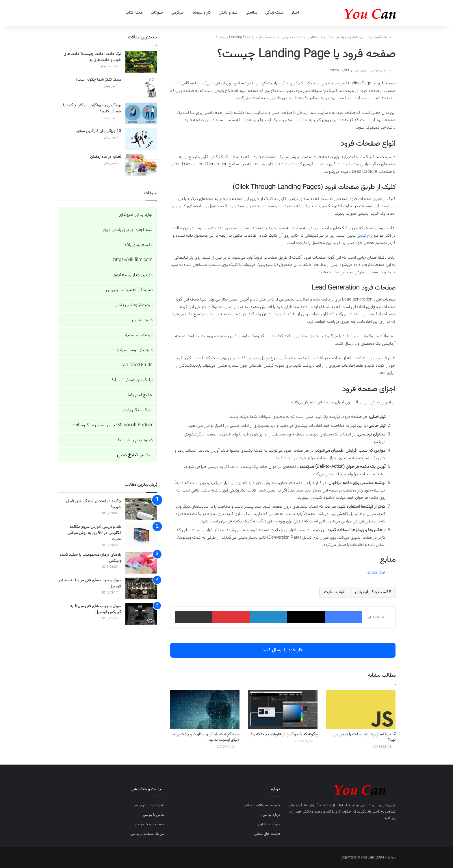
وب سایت (333, 592)
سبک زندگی (274, 13)
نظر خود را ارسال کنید (283, 650)
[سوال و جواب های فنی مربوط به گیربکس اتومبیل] (141, 614)
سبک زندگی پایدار (137, 410)
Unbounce (376, 573)
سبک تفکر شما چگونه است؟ (98, 80)
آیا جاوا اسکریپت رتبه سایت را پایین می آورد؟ (364, 737)
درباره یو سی (271, 815)
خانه (390, 37)
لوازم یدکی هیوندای (136, 215)
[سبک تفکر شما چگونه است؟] (141, 88)
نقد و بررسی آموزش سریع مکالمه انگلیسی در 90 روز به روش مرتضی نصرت (94, 533)
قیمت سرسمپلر (138, 335)
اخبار (295, 13)
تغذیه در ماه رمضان (106, 157)
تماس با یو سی (154, 815)
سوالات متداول (269, 824)
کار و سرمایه (201, 13)
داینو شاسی (142, 320)
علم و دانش (228, 13)
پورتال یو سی (382, 805)
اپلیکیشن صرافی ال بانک (131, 380)
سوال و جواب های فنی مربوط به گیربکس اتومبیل (96, 609)
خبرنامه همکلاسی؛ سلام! (262, 805)
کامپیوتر (325, 37)
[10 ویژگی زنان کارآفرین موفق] (141, 139)
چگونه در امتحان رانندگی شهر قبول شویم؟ (94, 504)
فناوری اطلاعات (305, 37)
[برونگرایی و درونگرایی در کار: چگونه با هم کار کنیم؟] (141, 113)
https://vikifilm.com (133, 260)
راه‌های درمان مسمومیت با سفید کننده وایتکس (90, 558)
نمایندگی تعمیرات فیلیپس (129, 290)
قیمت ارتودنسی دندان (133, 305)
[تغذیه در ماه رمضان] (141, 165)
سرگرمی (177, 13)
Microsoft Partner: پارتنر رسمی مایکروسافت (112, 425)
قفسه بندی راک (139, 245)
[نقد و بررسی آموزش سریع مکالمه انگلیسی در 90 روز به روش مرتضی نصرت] (141, 535)
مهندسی (341, 37)
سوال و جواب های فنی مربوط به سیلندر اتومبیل (90, 584)
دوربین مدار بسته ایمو (133, 275)
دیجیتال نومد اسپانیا (135, 350)
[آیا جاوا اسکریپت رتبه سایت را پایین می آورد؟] (361, 710)
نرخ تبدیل (365, 236)
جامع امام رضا (140, 395)
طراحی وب (283, 37)
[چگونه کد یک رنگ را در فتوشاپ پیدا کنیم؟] (283, 710)
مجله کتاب (134, 13)
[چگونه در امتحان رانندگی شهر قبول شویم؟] (141, 509)
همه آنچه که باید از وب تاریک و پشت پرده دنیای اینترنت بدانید (206, 737)
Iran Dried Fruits (137, 365)
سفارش (135, 455)
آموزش (376, 37)
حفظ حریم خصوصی (150, 824)
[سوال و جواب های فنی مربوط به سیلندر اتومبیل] (141, 588)
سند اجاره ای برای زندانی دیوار (127, 230)
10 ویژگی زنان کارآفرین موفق (99, 131)
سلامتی (251, 13)
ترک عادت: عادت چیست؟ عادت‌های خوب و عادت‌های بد (92, 57)
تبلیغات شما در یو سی (148, 805)
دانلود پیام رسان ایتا (135, 440)
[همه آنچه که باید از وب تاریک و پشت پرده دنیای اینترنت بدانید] (205, 710)
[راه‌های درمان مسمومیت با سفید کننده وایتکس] (141, 563)
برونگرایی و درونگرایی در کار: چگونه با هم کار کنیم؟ (92, 108)
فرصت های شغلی (267, 834)
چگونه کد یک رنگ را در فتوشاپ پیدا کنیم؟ (284, 735)
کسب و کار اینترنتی (372, 592)
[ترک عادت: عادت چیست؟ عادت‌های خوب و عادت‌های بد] (141, 62)
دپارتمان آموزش (381, 71)
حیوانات (157, 13)
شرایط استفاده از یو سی (147, 834)
